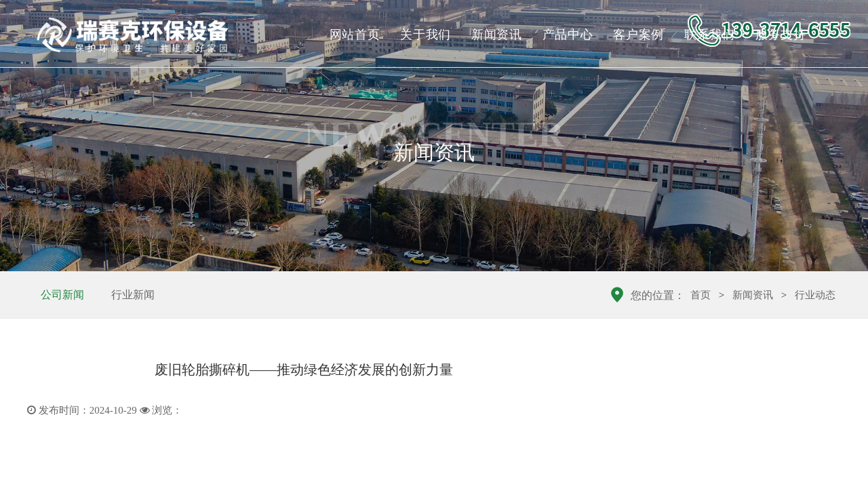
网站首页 (355, 35)
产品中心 (568, 35)
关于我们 (426, 35)
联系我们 (710, 35)
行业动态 (815, 295)
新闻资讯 (497, 35)
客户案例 (638, 35)
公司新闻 (62, 295)
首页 (701, 295)
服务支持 (781, 35)
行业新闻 (133, 295)
